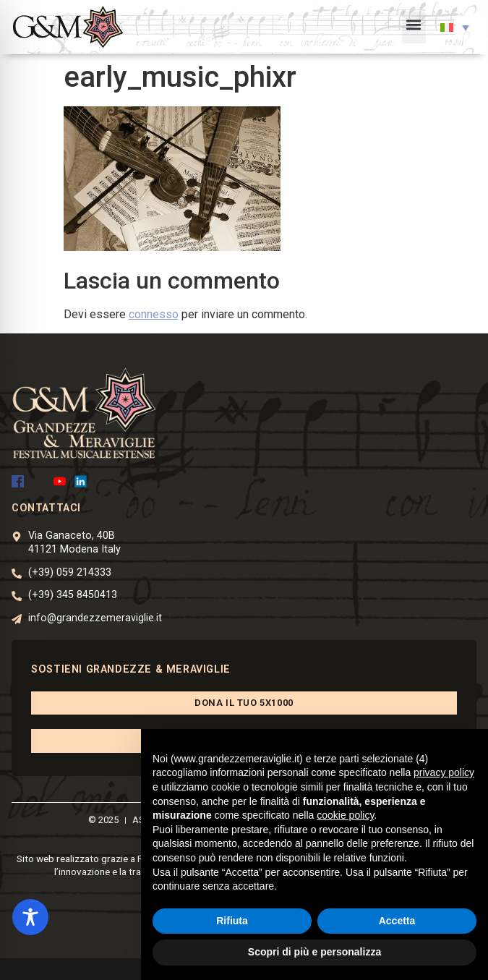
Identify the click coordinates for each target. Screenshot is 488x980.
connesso (154, 314)
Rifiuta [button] (232, 921)
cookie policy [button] (345, 815)
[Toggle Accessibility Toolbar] (30, 917)
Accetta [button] (397, 921)
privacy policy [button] (444, 772)
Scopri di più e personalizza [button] (314, 952)
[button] (414, 27)
